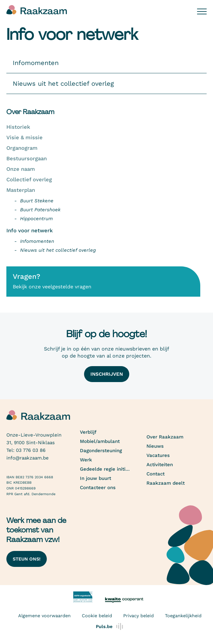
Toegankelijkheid (183, 616)
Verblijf (88, 432)
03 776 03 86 (31, 450)
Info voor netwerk (30, 231)
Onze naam (21, 169)
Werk (86, 460)
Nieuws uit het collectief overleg (58, 250)
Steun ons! (27, 559)
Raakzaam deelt (166, 483)
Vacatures (158, 455)
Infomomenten (37, 241)
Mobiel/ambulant (100, 441)
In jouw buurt (96, 478)
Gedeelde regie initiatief (105, 469)
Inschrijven (107, 374)
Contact (156, 474)
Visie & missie (25, 137)
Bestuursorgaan (27, 159)
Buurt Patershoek (40, 210)
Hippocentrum (36, 219)
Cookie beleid (97, 616)
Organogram (22, 148)
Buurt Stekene (37, 201)
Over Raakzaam (165, 437)
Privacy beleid (138, 616)
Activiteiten (160, 465)
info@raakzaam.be (28, 458)
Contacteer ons (98, 488)
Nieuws (155, 446)
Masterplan (21, 190)
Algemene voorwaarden (44, 616)
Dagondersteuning (101, 451)
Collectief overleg (29, 180)
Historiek (18, 127)
